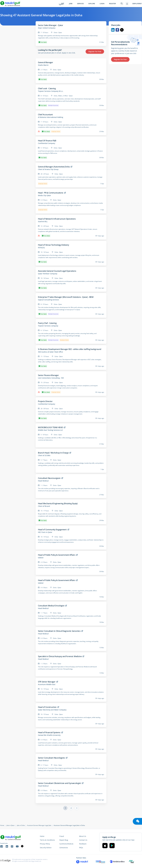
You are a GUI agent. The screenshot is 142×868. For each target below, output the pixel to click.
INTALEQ (41, 248)
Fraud (62, 836)
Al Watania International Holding (51, 117)
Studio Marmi (43, 65)
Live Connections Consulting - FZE (51, 378)
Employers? (137, 4)
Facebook (117, 30)
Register (112, 4)
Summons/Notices (66, 844)
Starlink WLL (43, 222)
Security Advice (46, 848)
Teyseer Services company (48, 326)
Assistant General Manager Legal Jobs (39, 825)
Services (80, 4)
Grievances (64, 848)
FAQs (81, 848)
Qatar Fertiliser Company (48, 274)
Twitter (122, 30)
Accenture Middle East (47, 684)
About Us (83, 836)
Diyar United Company (47, 28)
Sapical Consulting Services (48, 300)
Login (102, 4)
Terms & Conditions (47, 840)
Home (2, 825)
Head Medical (43, 481)
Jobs (71, 4)
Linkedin (113, 30)
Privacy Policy (45, 844)
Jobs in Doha (21, 825)
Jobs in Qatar (10, 825)
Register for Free (95, 51)
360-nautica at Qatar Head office (50, 352)
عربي (62, 4)
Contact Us (83, 840)
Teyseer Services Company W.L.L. (51, 91)
